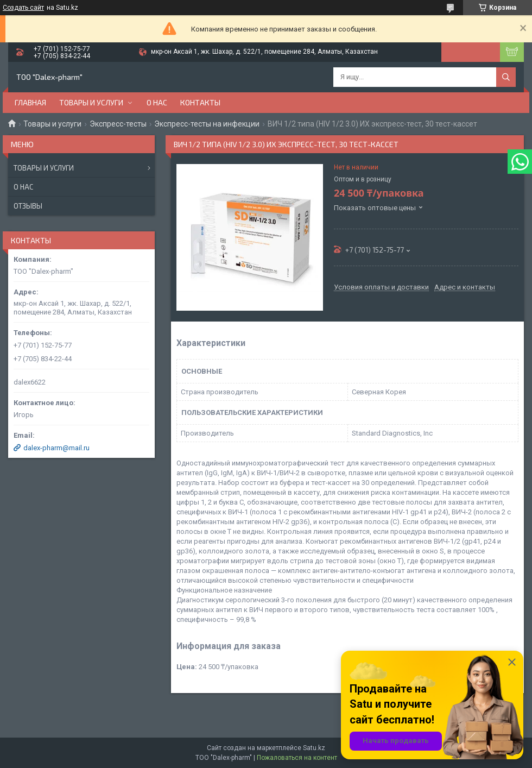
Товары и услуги (91, 102)
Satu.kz (314, 748)
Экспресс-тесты (118, 124)
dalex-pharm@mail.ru (56, 448)
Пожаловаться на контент (297, 758)
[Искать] (506, 77)
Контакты (200, 102)
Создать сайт (23, 8)
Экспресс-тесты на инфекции (207, 124)
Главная (30, 102)
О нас (157, 102)
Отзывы (28, 206)
